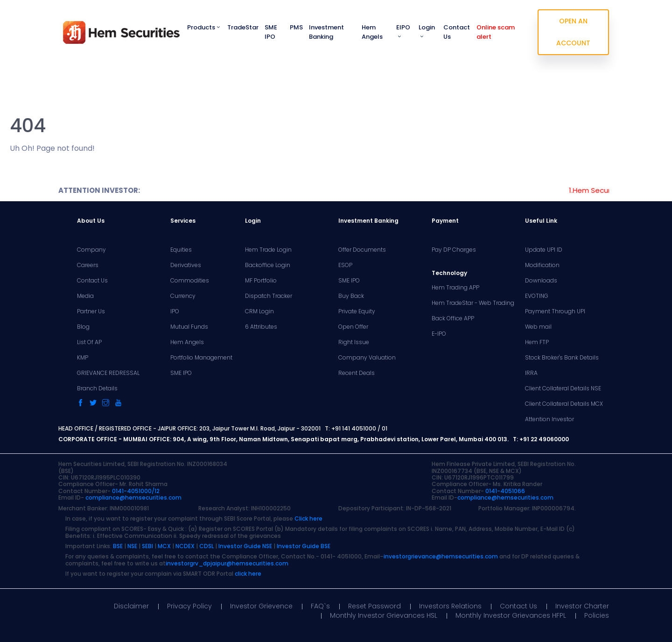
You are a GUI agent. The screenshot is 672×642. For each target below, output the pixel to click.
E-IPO (439, 334)
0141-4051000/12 (136, 491)
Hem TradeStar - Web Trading (473, 303)
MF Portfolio (261, 281)
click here (248, 574)
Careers (88, 265)
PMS (296, 27)
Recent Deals (357, 373)
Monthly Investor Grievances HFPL (511, 615)
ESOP (345, 265)
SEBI (147, 546)
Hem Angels (372, 32)
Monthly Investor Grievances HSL (384, 615)
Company (91, 250)
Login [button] (427, 31)
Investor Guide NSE (245, 546)
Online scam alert (496, 32)
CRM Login (259, 311)
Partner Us (91, 311)
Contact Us (457, 32)
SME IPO (271, 32)
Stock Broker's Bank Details (562, 358)
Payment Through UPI (555, 311)
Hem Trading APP (455, 288)
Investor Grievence (261, 606)
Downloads (541, 281)
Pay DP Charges (454, 250)
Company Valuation (367, 358)
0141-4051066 (505, 491)
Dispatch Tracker (269, 296)
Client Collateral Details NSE (563, 388)
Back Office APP (453, 318)
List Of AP (89, 342)
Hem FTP (537, 342)
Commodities (190, 281)
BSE (118, 546)
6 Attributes (261, 327)
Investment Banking (326, 32)
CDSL (206, 546)
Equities (181, 250)
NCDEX (185, 546)
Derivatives (186, 265)
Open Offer (353, 327)
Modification (542, 265)
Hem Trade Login (268, 250)
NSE (132, 546)
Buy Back (351, 296)
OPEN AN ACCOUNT (573, 32)
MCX (164, 546)
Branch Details (97, 388)
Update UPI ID (544, 250)
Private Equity (357, 311)
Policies (597, 615)
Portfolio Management (201, 358)
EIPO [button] (403, 31)
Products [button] (204, 27)
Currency (183, 296)
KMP (83, 358)
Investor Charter (582, 606)
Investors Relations (450, 606)
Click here (308, 519)
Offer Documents (362, 250)
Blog (83, 327)
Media (85, 296)
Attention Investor (549, 419)
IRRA (531, 373)
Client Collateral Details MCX (564, 404)
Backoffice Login (268, 265)
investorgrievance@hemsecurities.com (441, 556)
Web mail (538, 327)
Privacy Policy (189, 606)
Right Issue (354, 342)
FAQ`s (320, 606)
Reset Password (374, 606)
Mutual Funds (189, 327)
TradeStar (243, 27)
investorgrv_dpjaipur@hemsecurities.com (227, 563)
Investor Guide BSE (304, 546)
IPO (175, 311)
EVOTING (537, 296)
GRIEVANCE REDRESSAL (108, 373)
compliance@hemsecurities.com (133, 497)
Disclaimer (131, 606)
